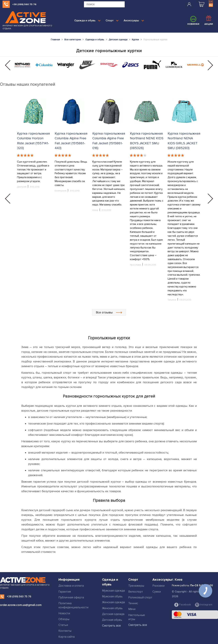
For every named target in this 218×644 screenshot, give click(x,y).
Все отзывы (109, 312)
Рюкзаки (158, 586)
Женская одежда (113, 602)
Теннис (133, 603)
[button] (8, 65)
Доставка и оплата (71, 586)
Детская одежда (113, 614)
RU (211, 5)
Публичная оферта (71, 597)
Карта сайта (67, 637)
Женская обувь (112, 608)
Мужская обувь (112, 596)
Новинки (193, 20)
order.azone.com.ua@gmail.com (21, 605)
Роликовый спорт (140, 597)
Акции (209, 20)
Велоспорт (136, 592)
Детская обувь (112, 620)
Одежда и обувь (87, 20)
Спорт (112, 20)
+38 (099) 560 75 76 (24, 4)
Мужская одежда (113, 591)
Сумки (157, 592)
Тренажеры (136, 586)
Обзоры (64, 619)
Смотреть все (111, 626)
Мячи (132, 609)
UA (211, 2)
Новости (64, 613)
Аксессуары (134, 20)
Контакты (65, 631)
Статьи (63, 625)
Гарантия (65, 592)
